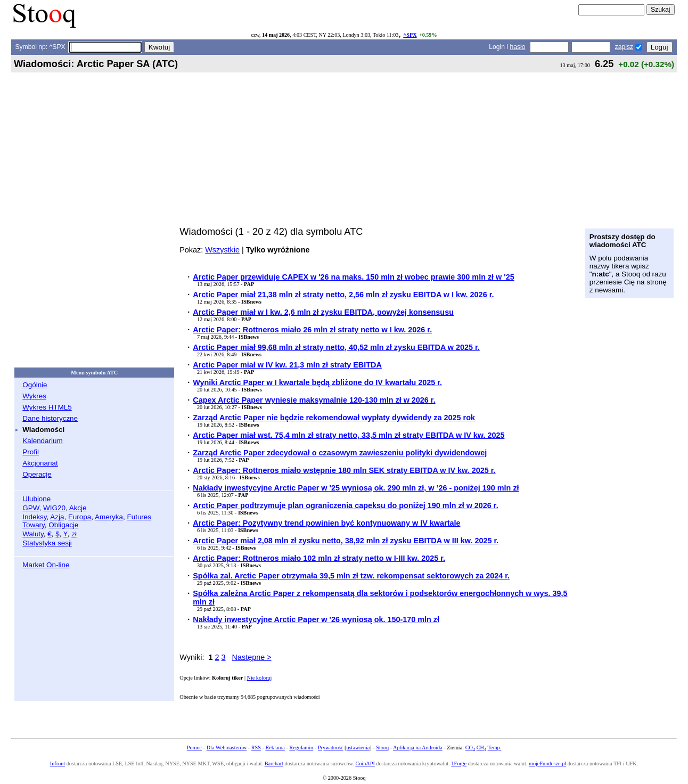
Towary (34, 525)
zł (74, 534)
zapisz (624, 47)
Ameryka (109, 517)
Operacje (37, 474)
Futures (139, 517)
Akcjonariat (40, 463)
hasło (517, 47)
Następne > (252, 657)
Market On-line (46, 565)
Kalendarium (42, 441)
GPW (31, 508)
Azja (57, 517)
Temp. (495, 748)
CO (470, 748)
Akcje (78, 508)
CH (481, 748)
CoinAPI (365, 763)
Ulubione (36, 499)
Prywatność (331, 748)
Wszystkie (222, 250)
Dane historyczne (50, 418)
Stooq (382, 748)
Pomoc (194, 748)
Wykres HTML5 (47, 407)
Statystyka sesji (47, 543)
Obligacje (63, 525)
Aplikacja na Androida (418, 748)
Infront (58, 763)
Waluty (33, 534)
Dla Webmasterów (227, 748)
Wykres (34, 396)
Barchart (274, 763)
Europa (80, 517)
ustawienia (358, 748)
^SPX (410, 35)
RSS (256, 748)
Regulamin (301, 748)
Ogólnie (35, 385)
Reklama (275, 748)
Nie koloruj (260, 678)
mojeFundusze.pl (547, 763)
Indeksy (34, 517)
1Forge (459, 763)
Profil (31, 452)
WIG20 (54, 508)
